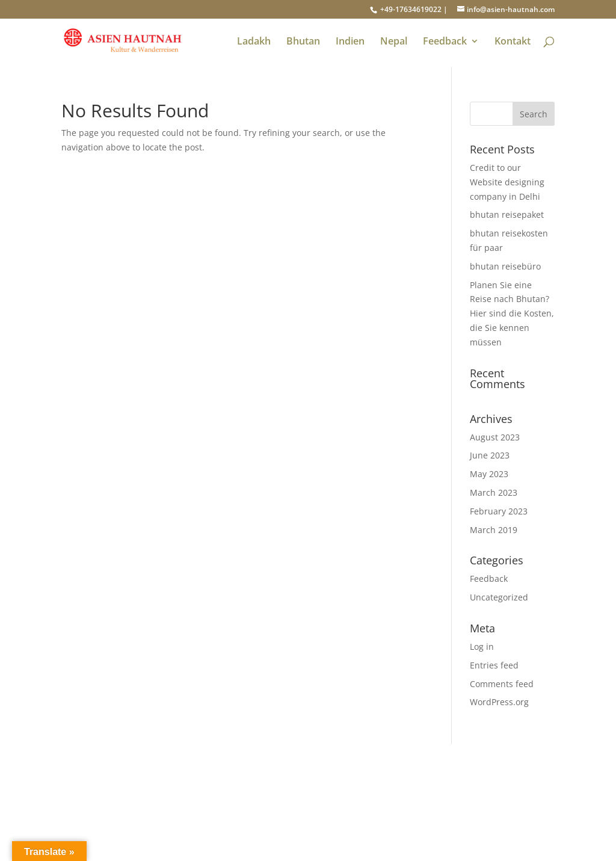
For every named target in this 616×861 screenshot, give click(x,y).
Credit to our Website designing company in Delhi (507, 182)
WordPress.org (499, 702)
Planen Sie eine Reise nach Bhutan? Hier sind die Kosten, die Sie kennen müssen (512, 313)
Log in (482, 647)
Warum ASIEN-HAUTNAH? (113, 817)
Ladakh (254, 42)
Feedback (445, 42)
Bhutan (303, 42)
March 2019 (494, 530)
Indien (350, 42)
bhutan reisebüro (505, 266)
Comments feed (502, 684)
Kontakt (513, 42)
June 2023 (490, 455)
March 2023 (494, 492)
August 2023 (495, 437)
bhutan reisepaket (507, 214)
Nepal (394, 42)
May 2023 (489, 474)
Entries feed (494, 665)
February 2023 (499, 511)
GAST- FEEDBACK (269, 788)
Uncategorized (499, 597)
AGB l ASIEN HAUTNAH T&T (291, 802)
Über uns (80, 802)
